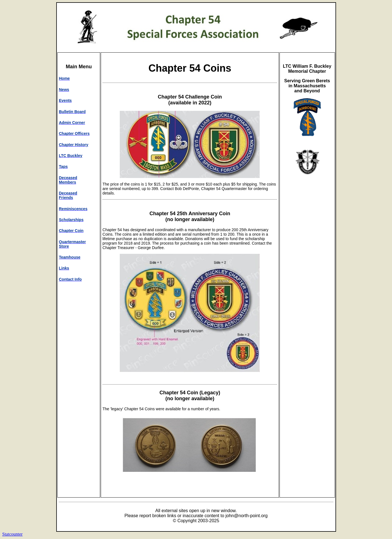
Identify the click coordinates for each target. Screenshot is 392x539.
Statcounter (12, 534)
